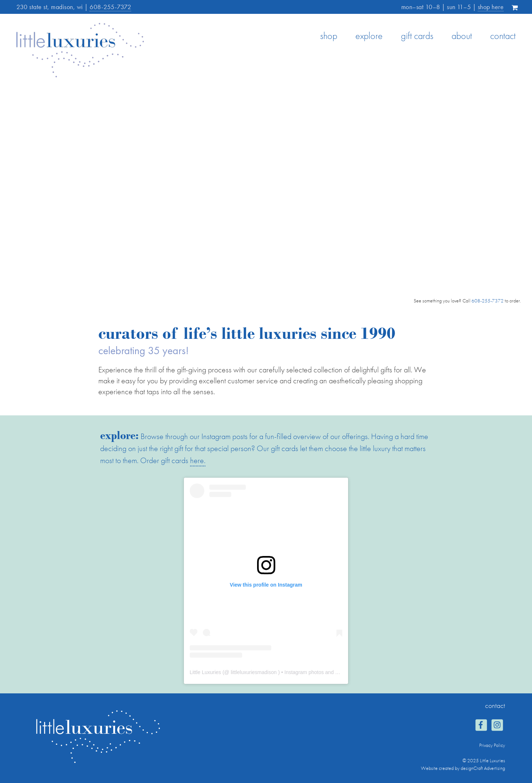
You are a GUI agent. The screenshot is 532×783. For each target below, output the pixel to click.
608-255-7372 (110, 7)
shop (329, 36)
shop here (491, 7)
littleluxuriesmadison (254, 672)
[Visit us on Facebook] (481, 726)
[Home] (80, 75)
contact (503, 36)
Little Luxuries (205, 672)
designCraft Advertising (483, 768)
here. (198, 460)
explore (369, 36)
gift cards (417, 36)
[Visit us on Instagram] (497, 726)
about (462, 36)
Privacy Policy (492, 745)
